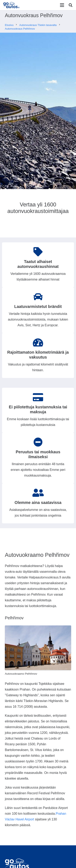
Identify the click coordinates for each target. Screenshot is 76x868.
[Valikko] (62, 5)
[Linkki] (12, 5)
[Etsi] (71, 5)
